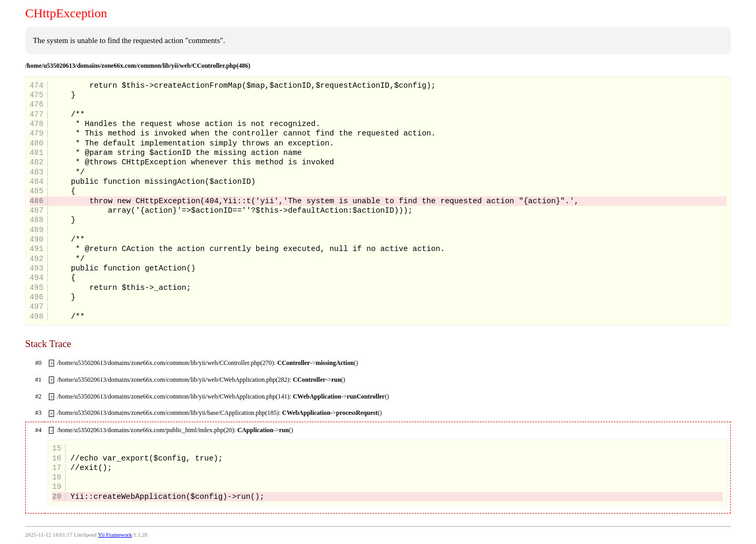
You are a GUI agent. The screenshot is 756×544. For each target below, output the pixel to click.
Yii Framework (115, 535)
